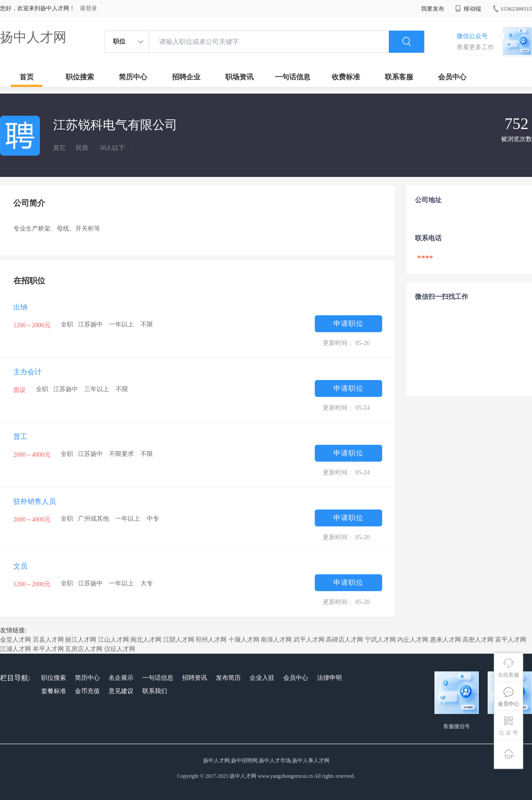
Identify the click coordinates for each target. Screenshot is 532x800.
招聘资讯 (195, 678)
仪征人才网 (120, 649)
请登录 (88, 8)
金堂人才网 (16, 640)
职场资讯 (239, 77)
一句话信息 (293, 77)
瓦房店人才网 (84, 649)
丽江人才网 (81, 640)
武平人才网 (309, 640)
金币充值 (87, 691)
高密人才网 (478, 640)
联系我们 (155, 691)
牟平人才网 (48, 649)
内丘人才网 (413, 640)
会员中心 (452, 77)
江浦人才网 (16, 649)
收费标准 (346, 77)
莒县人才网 (48, 640)
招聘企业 (186, 77)
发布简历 (228, 678)
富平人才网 (511, 640)
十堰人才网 (244, 640)
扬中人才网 (33, 37)
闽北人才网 (146, 640)
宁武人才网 (380, 640)
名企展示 (121, 678)
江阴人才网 (179, 640)
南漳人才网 (276, 640)
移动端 (468, 9)
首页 (27, 77)
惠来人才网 (446, 640)
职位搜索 (80, 77)
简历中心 (133, 77)
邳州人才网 (211, 640)
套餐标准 (54, 691)
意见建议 (121, 691)
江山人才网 (113, 640)
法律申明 (329, 678)
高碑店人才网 (344, 640)
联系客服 (399, 77)
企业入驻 (262, 678)
